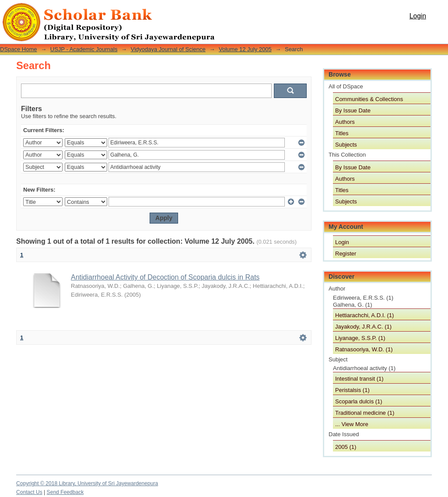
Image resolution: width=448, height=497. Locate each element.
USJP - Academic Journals (84, 49)
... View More (352, 424)
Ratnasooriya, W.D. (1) (364, 349)
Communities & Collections (369, 99)
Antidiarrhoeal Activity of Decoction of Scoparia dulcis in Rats (165, 277)
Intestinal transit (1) (359, 379)
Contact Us (29, 492)
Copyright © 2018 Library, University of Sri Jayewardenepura (87, 483)
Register (346, 254)
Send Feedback (65, 492)
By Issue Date (353, 110)
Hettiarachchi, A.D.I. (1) (364, 315)
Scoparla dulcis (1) (359, 401)
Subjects (346, 145)
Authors (345, 122)
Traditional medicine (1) (365, 413)
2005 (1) (346, 447)
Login (418, 16)
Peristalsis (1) (352, 390)
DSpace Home (19, 49)
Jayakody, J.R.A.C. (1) (363, 327)
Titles (342, 133)
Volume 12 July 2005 (245, 49)
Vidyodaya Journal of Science (168, 49)
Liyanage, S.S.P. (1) (360, 338)
